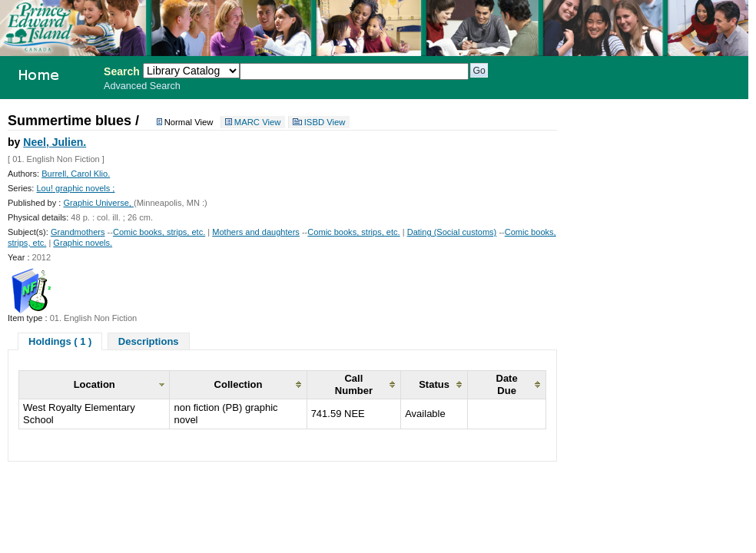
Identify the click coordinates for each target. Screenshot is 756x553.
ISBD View (325, 122)
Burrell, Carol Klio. (76, 174)
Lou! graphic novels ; (75, 188)
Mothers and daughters (256, 232)
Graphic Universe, (98, 203)
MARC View (258, 122)
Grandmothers (78, 232)
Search (122, 71)
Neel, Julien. (55, 142)
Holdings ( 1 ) (60, 341)
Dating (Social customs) (452, 232)
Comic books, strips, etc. (159, 232)
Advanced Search (142, 86)
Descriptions (149, 341)
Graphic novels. (83, 243)
